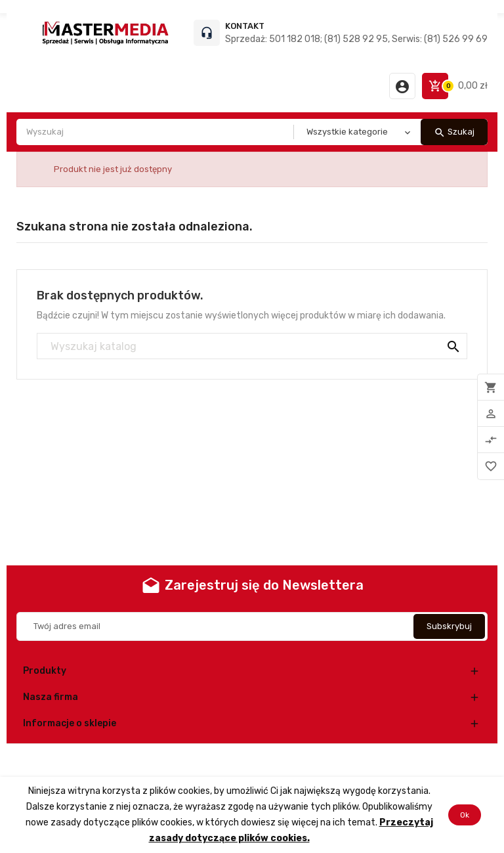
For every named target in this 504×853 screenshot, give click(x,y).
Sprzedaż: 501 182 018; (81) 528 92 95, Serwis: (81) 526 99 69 (356, 39)
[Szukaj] (252, 347)
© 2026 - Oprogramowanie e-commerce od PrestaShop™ (252, 760)
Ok (465, 815)
